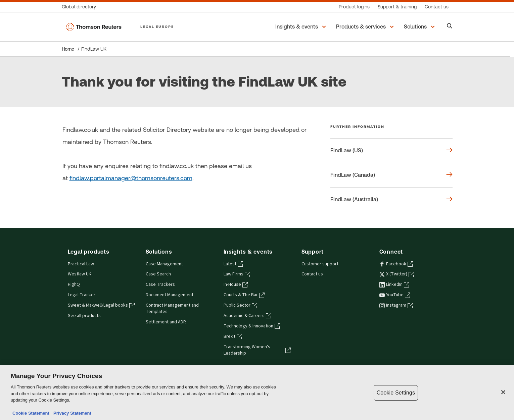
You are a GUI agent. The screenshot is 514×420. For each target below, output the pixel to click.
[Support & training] (397, 7)
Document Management (170, 295)
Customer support (320, 264)
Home (68, 49)
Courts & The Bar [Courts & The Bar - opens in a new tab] (244, 295)
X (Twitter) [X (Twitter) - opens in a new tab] (397, 274)
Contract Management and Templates (172, 308)
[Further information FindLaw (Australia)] (391, 200)
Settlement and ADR (166, 322)
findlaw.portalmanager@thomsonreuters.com (131, 178)
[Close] (503, 392)
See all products (84, 316)
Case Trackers (160, 284)
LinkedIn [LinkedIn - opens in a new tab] (394, 284)
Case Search (158, 274)
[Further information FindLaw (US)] (391, 151)
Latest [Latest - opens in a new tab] (233, 264)
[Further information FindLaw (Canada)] (391, 175)
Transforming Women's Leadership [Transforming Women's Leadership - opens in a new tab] (257, 350)
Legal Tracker (82, 295)
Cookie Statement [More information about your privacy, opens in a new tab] (31, 413)
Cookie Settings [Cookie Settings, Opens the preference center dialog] (396, 393)
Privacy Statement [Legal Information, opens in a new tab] (71, 413)
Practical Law (81, 264)
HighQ (74, 284)
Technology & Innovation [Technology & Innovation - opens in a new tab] (252, 326)
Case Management (164, 264)
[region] (257, 393)
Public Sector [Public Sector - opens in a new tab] (240, 305)
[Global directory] (81, 7)
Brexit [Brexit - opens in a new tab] (233, 336)
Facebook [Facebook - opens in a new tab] (396, 264)
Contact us (312, 274)
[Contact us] (437, 7)
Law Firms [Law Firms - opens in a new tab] (237, 274)
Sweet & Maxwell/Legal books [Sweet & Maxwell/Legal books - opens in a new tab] (101, 305)
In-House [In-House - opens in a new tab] (236, 284)
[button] (302, 27)
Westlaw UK (80, 274)
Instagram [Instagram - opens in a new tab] (396, 305)
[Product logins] (354, 7)
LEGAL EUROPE (157, 27)
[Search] (450, 27)
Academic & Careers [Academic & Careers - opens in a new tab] (247, 316)
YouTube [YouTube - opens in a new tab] (395, 295)
